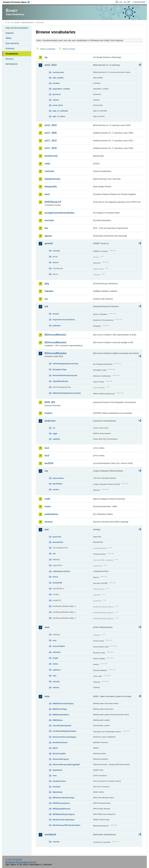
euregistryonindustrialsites (59, 213)
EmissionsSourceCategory (64, 737)
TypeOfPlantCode (60, 381)
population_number (61, 89)
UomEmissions (59, 781)
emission (57, 652)
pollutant (56, 326)
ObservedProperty (61, 759)
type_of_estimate (60, 111)
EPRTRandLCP (53, 202)
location (56, 83)
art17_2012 (51, 141)
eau (54, 554)
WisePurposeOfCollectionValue (66, 825)
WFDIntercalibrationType (64, 798)
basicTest (57, 537)
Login (120, 2)
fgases (48, 236)
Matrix (55, 748)
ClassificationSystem (62, 726)
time (54, 676)
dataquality (51, 187)
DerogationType (60, 369)
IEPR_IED (50, 402)
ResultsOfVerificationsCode (65, 375)
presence (57, 94)
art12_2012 (51, 65)
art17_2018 (51, 148)
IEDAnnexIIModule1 (55, 335)
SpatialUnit (57, 770)
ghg (47, 284)
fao (46, 228)
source (56, 262)
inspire (48, 413)
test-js (55, 577)
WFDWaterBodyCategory (64, 814)
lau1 (47, 448)
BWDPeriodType (60, 709)
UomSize (56, 787)
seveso (48, 522)
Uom (55, 776)
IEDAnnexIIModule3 (55, 342)
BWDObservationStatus (63, 704)
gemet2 (49, 243)
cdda (47, 164)
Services (9, 59)
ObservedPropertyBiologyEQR (66, 764)
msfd (47, 499)
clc (54, 428)
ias (46, 299)
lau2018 (49, 463)
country (56, 842)
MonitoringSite (59, 754)
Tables (8, 38)
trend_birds (58, 105)
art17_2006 (51, 133)
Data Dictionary (27, 22)
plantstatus (57, 484)
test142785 (57, 583)
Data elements (12, 43)
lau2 (47, 456)
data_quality (58, 78)
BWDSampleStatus (61, 715)
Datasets (10, 33)
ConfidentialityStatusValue (64, 731)
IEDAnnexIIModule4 (55, 353)
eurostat (49, 220)
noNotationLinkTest (61, 571)
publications (51, 514)
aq (46, 57)
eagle (55, 433)
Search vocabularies (48, 49)
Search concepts (69, 49)
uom (47, 627)
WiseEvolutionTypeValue (63, 820)
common (49, 171)
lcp (46, 471)
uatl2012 (56, 439)
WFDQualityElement (61, 809)
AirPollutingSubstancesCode (65, 364)
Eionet (17, 22)
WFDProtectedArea (61, 803)
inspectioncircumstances (64, 320)
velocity (56, 681)
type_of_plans (59, 116)
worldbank (50, 835)
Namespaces (11, 64)
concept (56, 251)
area (54, 640)
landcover (50, 421)
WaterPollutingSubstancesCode (67, 393)
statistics (57, 670)
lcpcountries (58, 478)
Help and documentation (17, 28)
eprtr (47, 194)
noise (48, 506)
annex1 (56, 314)
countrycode (58, 72)
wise (47, 696)
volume (56, 687)
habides (49, 291)
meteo (55, 664)
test (47, 529)
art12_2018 (51, 125)
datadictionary (52, 179)
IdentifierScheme (60, 742)
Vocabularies (12, 54)
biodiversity (51, 156)
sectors (56, 490)
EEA (17, 2)
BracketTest (58, 542)
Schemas (10, 48)
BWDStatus (58, 720)
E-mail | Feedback (14, 859)
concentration (59, 646)
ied (46, 306)
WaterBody (57, 792)
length (55, 658)
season (56, 100)
